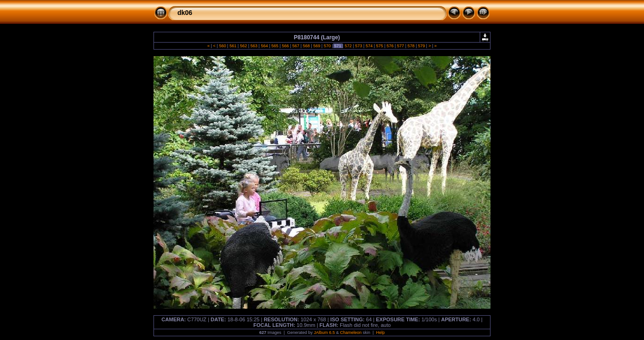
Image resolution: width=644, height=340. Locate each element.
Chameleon (351, 333)
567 (296, 46)
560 (222, 46)
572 (348, 46)
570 (327, 46)
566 (285, 46)
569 (317, 46)
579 (422, 46)
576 (390, 46)
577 (401, 46)
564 (264, 46)
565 (275, 46)
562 (243, 46)
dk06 (185, 13)
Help (380, 333)
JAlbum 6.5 (324, 333)
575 (380, 46)
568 (306, 46)
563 (254, 46)
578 (411, 46)
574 (369, 46)
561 (233, 46)
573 (359, 46)
